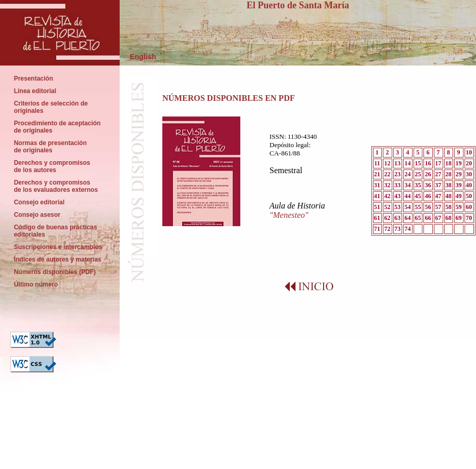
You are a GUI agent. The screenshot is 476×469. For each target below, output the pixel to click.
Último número (37, 284)
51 (377, 207)
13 (397, 163)
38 (448, 185)
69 (459, 218)
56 (428, 207)
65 (418, 218)
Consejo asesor (37, 215)
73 (397, 229)
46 (428, 196)
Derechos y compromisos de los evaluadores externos (56, 186)
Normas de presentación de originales (50, 147)
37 (438, 185)
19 (459, 163)
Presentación (34, 79)
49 (459, 196)
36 (428, 185)
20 (469, 163)
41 (377, 196)
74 (408, 229)
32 (387, 185)
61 (377, 218)
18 (448, 163)
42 (387, 196)
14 (408, 163)
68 (448, 218)
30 (469, 174)
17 (438, 163)
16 (428, 163)
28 (448, 174)
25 (418, 174)
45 (418, 196)
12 (387, 163)
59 (459, 207)
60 (469, 207)
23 (397, 174)
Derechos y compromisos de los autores (52, 166)
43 (397, 196)
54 (408, 207)
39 (459, 185)
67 (438, 218)
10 (469, 152)
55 (418, 207)
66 (428, 218)
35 (418, 185)
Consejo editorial (39, 202)
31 (377, 185)
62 (387, 218)
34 (408, 185)
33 (397, 185)
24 (408, 174)
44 (408, 196)
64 (408, 218)
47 (438, 196)
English (138, 57)
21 (377, 174)
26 (428, 174)
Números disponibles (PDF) (56, 272)
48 (448, 196)
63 (397, 218)
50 (469, 196)
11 (377, 163)
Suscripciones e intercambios (58, 247)
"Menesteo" (289, 215)
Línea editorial (35, 91)
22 (387, 174)
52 (387, 207)
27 (438, 174)
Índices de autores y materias (57, 259)
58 (448, 207)
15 (418, 163)
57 (438, 207)
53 (397, 207)
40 (469, 185)
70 (469, 218)
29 (459, 174)
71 (377, 229)
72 (387, 229)
